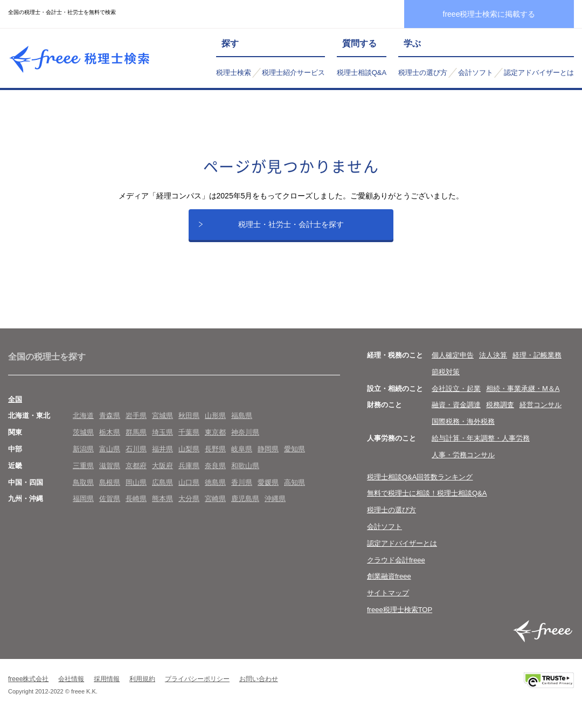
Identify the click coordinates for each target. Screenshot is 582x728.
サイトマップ (388, 603)
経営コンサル (541, 414)
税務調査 (500, 414)
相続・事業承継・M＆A (523, 398)
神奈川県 (245, 442)
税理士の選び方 (423, 73)
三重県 (83, 475)
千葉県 (189, 442)
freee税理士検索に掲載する (489, 14)
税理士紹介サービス (293, 73)
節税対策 (446, 382)
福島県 (242, 425)
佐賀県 (110, 508)
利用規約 (142, 689)
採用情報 (107, 689)
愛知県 (295, 459)
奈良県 (215, 475)
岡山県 (136, 492)
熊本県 (162, 508)
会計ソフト (476, 73)
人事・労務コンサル (463, 465)
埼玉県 (162, 442)
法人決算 (493, 365)
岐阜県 (242, 459)
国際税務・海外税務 (463, 431)
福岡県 (83, 508)
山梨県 (189, 459)
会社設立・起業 (456, 398)
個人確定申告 (453, 365)
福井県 (162, 459)
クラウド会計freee (396, 570)
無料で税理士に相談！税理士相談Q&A (427, 503)
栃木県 (110, 442)
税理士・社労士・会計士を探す (291, 229)
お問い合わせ (259, 689)
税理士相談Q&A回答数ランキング (420, 487)
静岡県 (268, 459)
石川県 (136, 459)
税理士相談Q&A (362, 73)
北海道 (83, 425)
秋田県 (189, 425)
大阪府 (162, 475)
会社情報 (71, 689)
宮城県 (162, 425)
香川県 (242, 492)
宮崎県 (215, 508)
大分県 (189, 508)
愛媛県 (268, 492)
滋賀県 (110, 475)
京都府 (136, 475)
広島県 (162, 492)
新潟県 (83, 459)
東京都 (215, 442)
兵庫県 (189, 475)
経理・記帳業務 (537, 365)
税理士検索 (234, 73)
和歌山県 (245, 475)
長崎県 (136, 508)
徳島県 (215, 492)
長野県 (215, 459)
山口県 (189, 492)
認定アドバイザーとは (539, 73)
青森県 (110, 425)
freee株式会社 (28, 689)
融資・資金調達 (456, 414)
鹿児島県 (245, 508)
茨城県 (83, 442)
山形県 (215, 425)
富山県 (110, 459)
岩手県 (136, 425)
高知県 (295, 492)
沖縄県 (275, 508)
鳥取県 (83, 492)
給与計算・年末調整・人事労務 (481, 448)
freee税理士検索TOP (400, 619)
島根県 (110, 492)
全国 (15, 409)
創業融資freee (389, 586)
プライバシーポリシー (197, 689)
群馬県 (136, 442)
